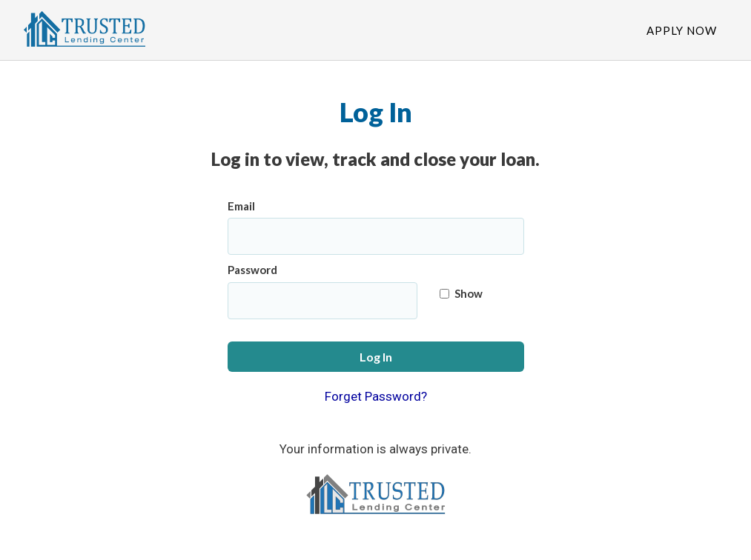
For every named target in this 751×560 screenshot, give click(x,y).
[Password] (323, 301)
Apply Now (682, 30)
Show (461, 293)
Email (241, 206)
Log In (376, 357)
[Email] (376, 236)
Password (252, 270)
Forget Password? (376, 396)
